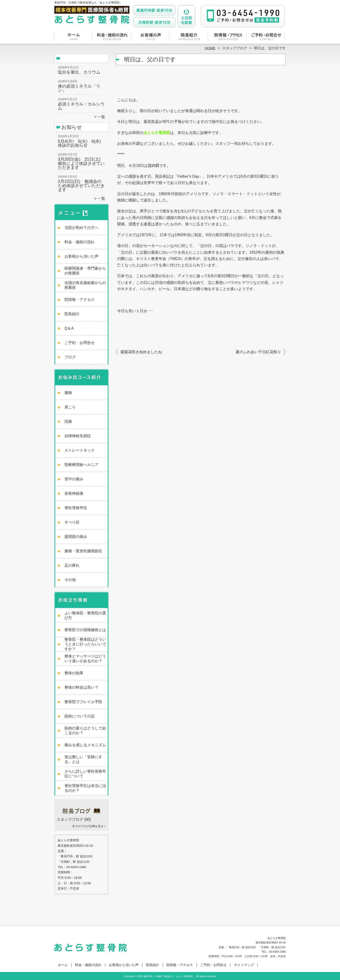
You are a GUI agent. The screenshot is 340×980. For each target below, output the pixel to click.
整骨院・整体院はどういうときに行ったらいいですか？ (85, 644)
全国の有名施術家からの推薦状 (85, 285)
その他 (70, 580)
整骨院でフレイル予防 (83, 702)
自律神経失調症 (78, 436)
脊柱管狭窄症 (76, 508)
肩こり (70, 407)
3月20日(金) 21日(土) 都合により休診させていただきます (81, 163)
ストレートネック (80, 450)
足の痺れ (72, 565)
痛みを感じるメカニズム (85, 745)
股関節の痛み (76, 537)
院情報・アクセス (228, 37)
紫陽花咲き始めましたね (141, 352)
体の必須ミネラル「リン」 (79, 88)
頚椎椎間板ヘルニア (81, 465)
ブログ (70, 357)
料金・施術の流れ (112, 37)
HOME (210, 48)
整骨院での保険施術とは (85, 630)
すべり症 (72, 522)
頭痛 (68, 421)
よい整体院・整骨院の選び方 (85, 615)
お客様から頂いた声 (151, 37)
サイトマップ (244, 965)
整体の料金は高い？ (81, 687)
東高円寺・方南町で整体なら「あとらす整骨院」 (169, 976)
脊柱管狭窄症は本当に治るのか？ (85, 788)
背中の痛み (74, 479)
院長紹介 (189, 37)
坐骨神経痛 (74, 493)
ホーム (74, 37)
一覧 (101, 117)
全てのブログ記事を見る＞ (89, 826)
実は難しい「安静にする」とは (83, 759)
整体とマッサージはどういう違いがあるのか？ (85, 659)
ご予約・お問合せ (266, 37)
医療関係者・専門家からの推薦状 (85, 271)
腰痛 (68, 393)
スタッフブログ (235, 48)
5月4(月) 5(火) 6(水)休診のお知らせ (79, 143)
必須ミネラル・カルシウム (81, 106)
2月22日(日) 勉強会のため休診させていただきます (81, 186)
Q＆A (69, 328)
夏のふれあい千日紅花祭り (258, 352)
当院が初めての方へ (81, 228)
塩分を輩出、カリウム (79, 72)
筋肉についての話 (80, 716)
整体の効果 (74, 673)
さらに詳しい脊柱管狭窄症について (85, 774)
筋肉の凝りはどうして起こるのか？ (85, 731)
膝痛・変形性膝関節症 (83, 551)
